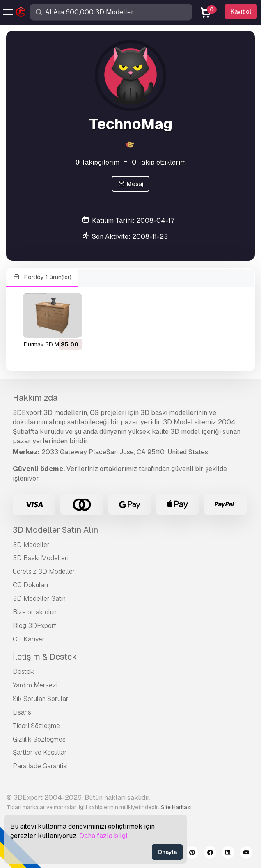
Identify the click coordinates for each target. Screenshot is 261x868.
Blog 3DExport (34, 626)
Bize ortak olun (35, 612)
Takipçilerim (97, 162)
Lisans (22, 712)
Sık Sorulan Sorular (41, 699)
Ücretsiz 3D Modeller (44, 571)
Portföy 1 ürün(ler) (42, 277)
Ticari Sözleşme (36, 726)
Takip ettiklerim (159, 162)
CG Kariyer (29, 639)
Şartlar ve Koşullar (40, 752)
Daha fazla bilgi (103, 836)
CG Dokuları (30, 585)
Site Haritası (176, 807)
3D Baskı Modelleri (41, 558)
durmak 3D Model (47, 344)
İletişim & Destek (45, 657)
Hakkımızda (35, 398)
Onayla (167, 852)
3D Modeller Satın (39, 599)
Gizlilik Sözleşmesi (40, 739)
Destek (23, 672)
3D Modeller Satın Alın (55, 530)
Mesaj (130, 184)
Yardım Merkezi (35, 685)
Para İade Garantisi (40, 766)
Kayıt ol (241, 11)
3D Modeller (31, 545)
